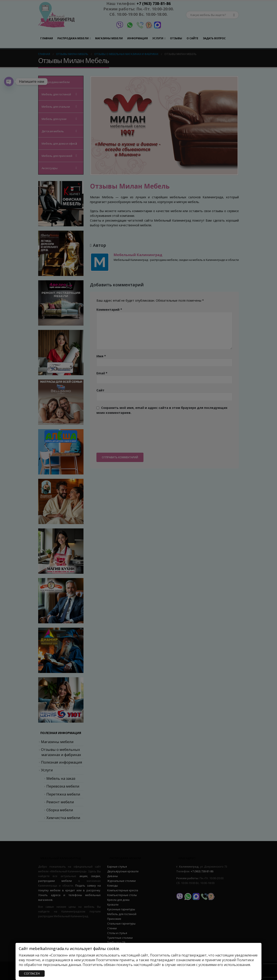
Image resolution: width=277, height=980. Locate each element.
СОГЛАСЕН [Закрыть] (32, 973)
